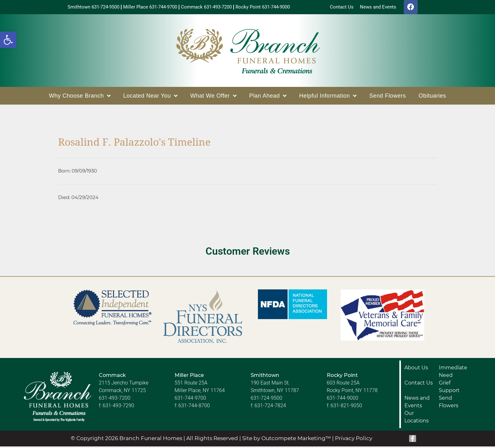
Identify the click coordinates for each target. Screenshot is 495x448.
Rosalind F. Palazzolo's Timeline (134, 144)
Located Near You (150, 97)
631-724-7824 (270, 407)
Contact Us (419, 384)
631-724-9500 (266, 400)
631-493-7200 (115, 400)
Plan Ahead (268, 97)
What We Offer (213, 97)
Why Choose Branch (80, 97)
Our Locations (417, 418)
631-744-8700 (194, 407)
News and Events (417, 403)
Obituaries (432, 97)
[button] (8, 40)
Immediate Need (453, 373)
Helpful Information (328, 97)
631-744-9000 (343, 400)
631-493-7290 (118, 407)
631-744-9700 (190, 400)
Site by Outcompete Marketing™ (286, 440)
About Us (416, 369)
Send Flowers (388, 97)
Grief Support (449, 388)
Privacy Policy (354, 440)
